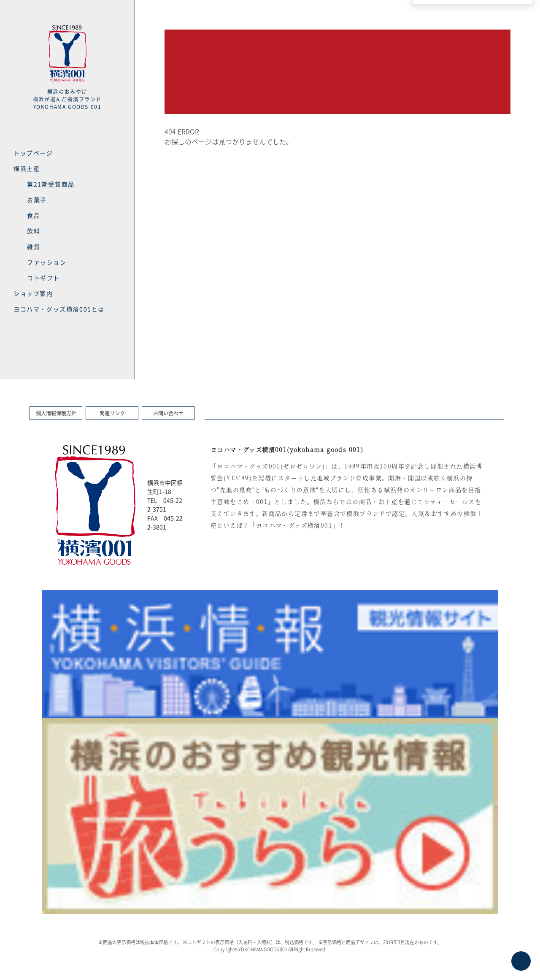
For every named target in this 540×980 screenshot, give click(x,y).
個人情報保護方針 (56, 413)
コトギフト (43, 278)
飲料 (34, 231)
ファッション (47, 262)
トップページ (33, 153)
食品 (34, 215)
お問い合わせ (168, 413)
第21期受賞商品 (51, 184)
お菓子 (37, 200)
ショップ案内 (33, 293)
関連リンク (112, 413)
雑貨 (34, 246)
